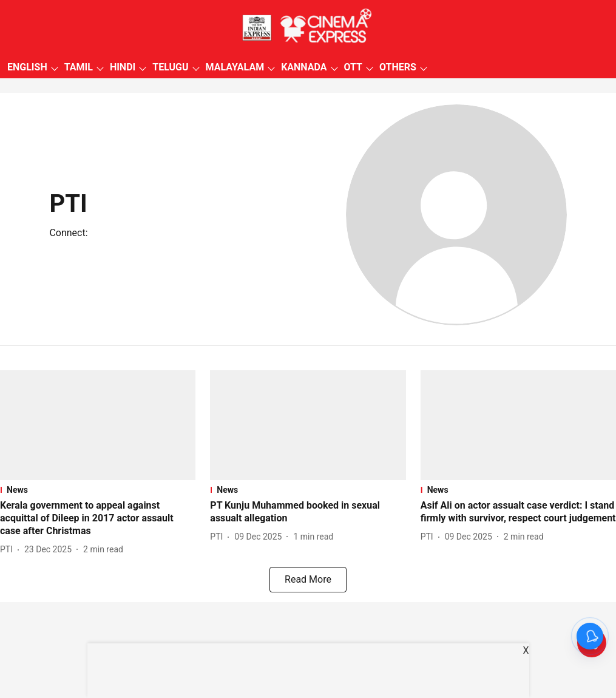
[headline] (98, 518)
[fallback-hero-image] (98, 425)
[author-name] (9, 550)
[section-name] (98, 490)
